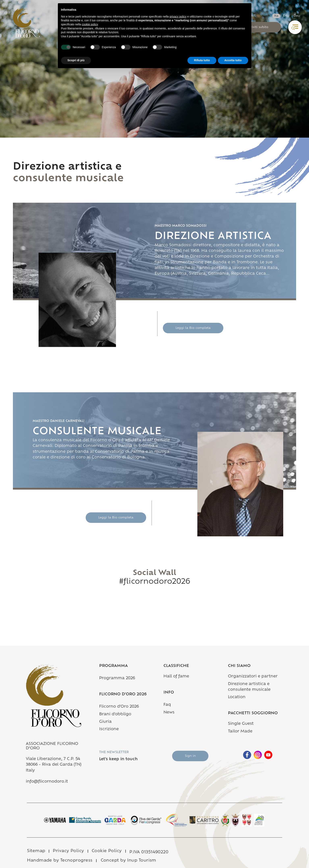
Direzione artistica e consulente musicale (256, 687)
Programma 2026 (117, 678)
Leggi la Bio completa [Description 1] (193, 328)
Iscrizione (109, 729)
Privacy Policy (68, 851)
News (169, 713)
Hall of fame (176, 676)
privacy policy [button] (178, 17)
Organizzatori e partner (253, 676)
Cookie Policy (107, 851)
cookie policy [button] (90, 24)
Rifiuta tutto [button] (202, 60)
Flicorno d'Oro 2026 (119, 707)
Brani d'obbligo (115, 714)
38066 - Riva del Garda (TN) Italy (54, 768)
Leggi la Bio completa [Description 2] (116, 518)
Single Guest (241, 724)
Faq (167, 705)
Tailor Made (240, 731)
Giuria (105, 722)
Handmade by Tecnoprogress (60, 861)
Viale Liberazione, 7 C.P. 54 (53, 759)
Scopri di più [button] (76, 60)
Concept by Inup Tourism (128, 861)
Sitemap (36, 851)
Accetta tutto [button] (233, 60)
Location (237, 697)
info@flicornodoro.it (47, 782)
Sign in (190, 756)
